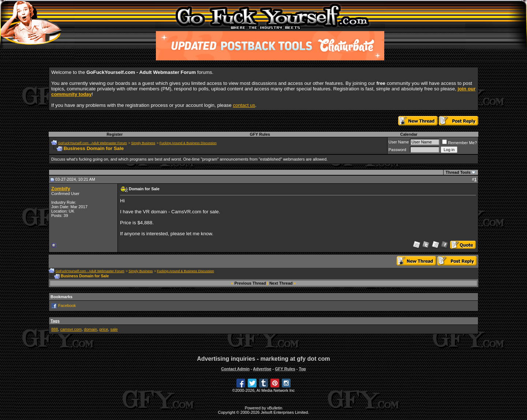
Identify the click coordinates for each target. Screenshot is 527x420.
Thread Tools (458, 172)
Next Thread (281, 283)
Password (397, 150)
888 (55, 329)
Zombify (61, 189)
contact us (244, 105)
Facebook (67, 305)
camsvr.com (71, 329)
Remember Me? (459, 143)
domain (90, 329)
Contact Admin (235, 369)
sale (114, 329)
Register (115, 134)
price (104, 329)
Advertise (262, 369)
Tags (55, 321)
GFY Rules (260, 134)
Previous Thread (250, 283)
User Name (399, 142)
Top (302, 369)
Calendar (409, 134)
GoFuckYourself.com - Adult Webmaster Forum (93, 143)
